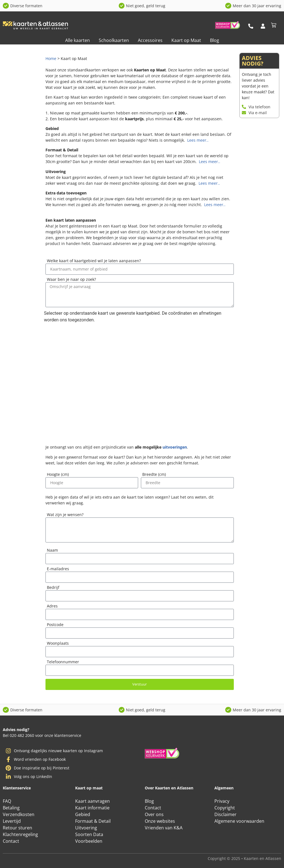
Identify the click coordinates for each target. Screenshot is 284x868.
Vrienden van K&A (164, 828)
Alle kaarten (78, 40)
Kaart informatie (92, 808)
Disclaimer (225, 814)
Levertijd (12, 821)
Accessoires (150, 40)
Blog (215, 40)
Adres (52, 475)
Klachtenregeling (20, 834)
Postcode (55, 494)
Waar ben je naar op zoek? (71, 280)
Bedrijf (53, 457)
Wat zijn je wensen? (65, 384)
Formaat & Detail (93, 821)
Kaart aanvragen (92, 801)
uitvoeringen (175, 316)
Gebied (83, 814)
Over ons (154, 814)
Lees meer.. (197, 140)
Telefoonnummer (63, 531)
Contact (11, 841)
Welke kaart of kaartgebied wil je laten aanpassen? (94, 261)
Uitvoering (86, 828)
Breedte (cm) (154, 344)
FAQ (7, 801)
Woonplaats (58, 512)
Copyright (225, 808)
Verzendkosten (19, 814)
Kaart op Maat (186, 40)
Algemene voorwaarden (239, 821)
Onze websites (160, 821)
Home (51, 58)
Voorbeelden (89, 841)
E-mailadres (58, 438)
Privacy (222, 801)
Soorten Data (89, 834)
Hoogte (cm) (58, 344)
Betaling (11, 808)
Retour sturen (17, 828)
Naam (52, 419)
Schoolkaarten (114, 40)
